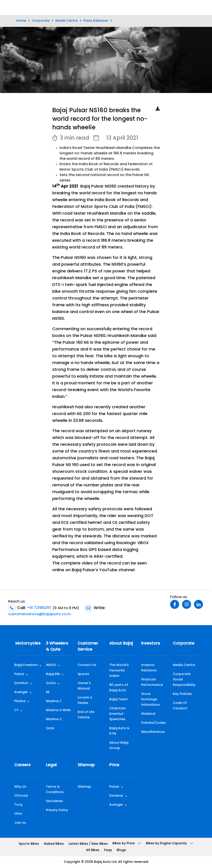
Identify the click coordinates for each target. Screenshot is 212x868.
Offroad (21, 796)
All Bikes (93, 850)
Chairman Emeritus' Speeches (117, 714)
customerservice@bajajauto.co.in (39, 614)
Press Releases (96, 21)
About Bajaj (121, 644)
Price (114, 765)
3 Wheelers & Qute (57, 647)
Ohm (18, 814)
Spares (83, 674)
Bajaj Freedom (26, 665)
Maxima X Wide (58, 710)
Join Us (20, 823)
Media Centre (67, 21)
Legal (51, 765)
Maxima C (54, 719)
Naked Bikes (54, 844)
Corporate (41, 21)
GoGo (51, 683)
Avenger (21, 692)
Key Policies (182, 694)
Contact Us (87, 665)
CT (17, 710)
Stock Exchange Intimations (150, 700)
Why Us (20, 787)
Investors (151, 644)
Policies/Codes (154, 723)
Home (21, 21)
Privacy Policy (57, 810)
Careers (22, 765)
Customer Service (88, 647)
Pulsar (19, 674)
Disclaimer (55, 801)
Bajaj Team (118, 700)
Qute (50, 728)
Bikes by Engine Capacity (170, 844)
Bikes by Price (127, 844)
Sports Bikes (29, 844)
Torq (18, 805)
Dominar (21, 683)
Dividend (148, 714)
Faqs (108, 850)
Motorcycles (27, 644)
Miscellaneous (153, 732)
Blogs (121, 850)
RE (48, 692)
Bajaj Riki (53, 674)
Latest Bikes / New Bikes (88, 844)
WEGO (51, 665)
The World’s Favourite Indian (119, 671)
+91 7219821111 (38, 608)
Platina (20, 701)
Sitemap (86, 765)
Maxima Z (54, 701)
